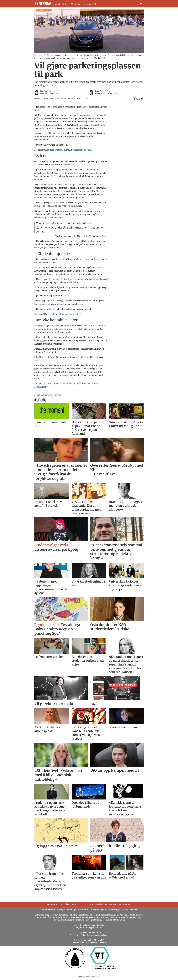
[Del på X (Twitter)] (138, 99)
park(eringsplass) (44, 395)
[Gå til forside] (43, 4)
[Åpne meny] (141, 4)
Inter (96, 4)
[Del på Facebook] (134, 99)
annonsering (124, 904)
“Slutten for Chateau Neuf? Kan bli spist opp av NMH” (68, 150)
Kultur (66, 4)
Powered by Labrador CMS (89, 977)
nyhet (58, 395)
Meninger (76, 4)
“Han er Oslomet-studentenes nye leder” (62, 314)
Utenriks (87, 4)
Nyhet (57, 4)
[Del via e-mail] (142, 99)
